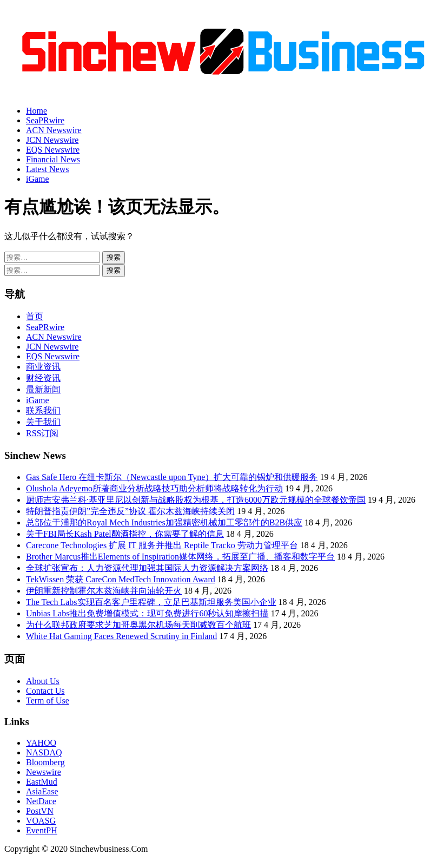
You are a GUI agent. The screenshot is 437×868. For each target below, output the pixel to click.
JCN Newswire (52, 140)
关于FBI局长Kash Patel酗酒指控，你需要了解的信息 (125, 534)
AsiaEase (42, 791)
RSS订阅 (42, 433)
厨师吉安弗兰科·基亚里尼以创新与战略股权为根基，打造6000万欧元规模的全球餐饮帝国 (196, 500)
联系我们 (43, 410)
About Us (43, 681)
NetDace (41, 801)
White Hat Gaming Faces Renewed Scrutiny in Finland (121, 636)
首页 (35, 316)
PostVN (40, 811)
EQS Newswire (53, 150)
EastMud (42, 782)
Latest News (48, 169)
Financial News (53, 159)
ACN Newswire (54, 130)
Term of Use (48, 701)
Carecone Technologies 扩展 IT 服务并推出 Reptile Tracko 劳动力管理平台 (162, 545)
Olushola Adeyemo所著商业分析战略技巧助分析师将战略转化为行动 (154, 488)
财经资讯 (43, 378)
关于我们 (43, 422)
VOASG (41, 821)
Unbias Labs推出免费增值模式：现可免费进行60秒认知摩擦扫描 (147, 613)
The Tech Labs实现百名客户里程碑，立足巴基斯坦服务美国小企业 (151, 602)
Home (37, 111)
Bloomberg (45, 762)
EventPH (42, 830)
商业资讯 (43, 367)
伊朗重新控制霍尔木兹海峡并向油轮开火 (104, 591)
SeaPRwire (45, 120)
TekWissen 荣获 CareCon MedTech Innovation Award (121, 579)
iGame (38, 179)
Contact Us (45, 691)
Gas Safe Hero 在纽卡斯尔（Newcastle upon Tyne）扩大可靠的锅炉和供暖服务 (172, 477)
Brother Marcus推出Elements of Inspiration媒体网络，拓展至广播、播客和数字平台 (180, 557)
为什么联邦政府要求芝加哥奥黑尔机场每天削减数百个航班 (138, 625)
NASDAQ (44, 752)
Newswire (44, 772)
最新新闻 (43, 389)
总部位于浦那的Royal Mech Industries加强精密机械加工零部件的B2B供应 (164, 522)
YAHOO (41, 743)
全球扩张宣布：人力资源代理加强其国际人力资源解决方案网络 (147, 568)
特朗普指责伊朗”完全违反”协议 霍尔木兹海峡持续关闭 (130, 511)
